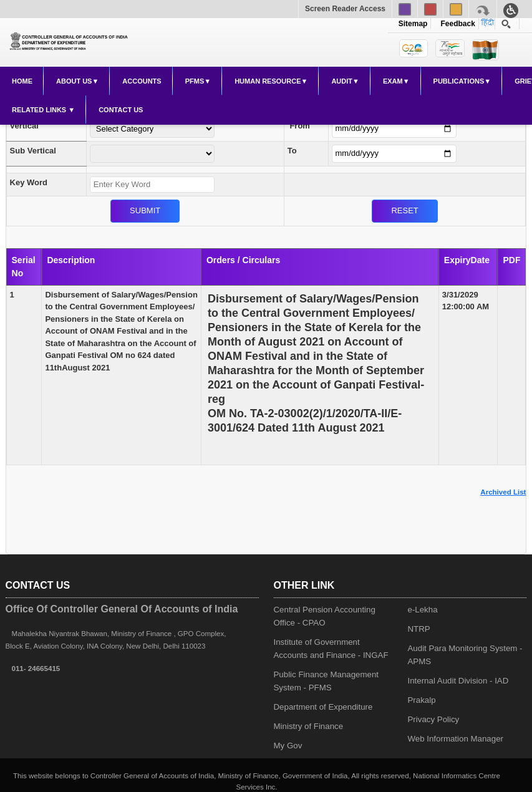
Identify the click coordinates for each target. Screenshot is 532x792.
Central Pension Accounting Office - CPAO (325, 616)
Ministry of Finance (309, 726)
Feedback (456, 24)
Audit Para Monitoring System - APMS (465, 655)
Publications (459, 81)
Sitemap (413, 24)
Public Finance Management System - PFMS (326, 681)
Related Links (40, 110)
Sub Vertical (33, 151)
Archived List (503, 492)
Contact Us (121, 110)
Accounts (142, 81)
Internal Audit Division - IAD (458, 681)
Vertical (24, 126)
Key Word (29, 182)
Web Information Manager (455, 739)
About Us (74, 81)
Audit (342, 81)
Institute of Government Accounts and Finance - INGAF (331, 649)
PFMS (195, 81)
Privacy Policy (433, 719)
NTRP (418, 629)
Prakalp (421, 700)
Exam (393, 81)
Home (22, 81)
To (292, 151)
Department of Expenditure (323, 707)
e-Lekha (422, 610)
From (300, 126)
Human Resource (268, 81)
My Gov (288, 746)
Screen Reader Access (345, 9)
